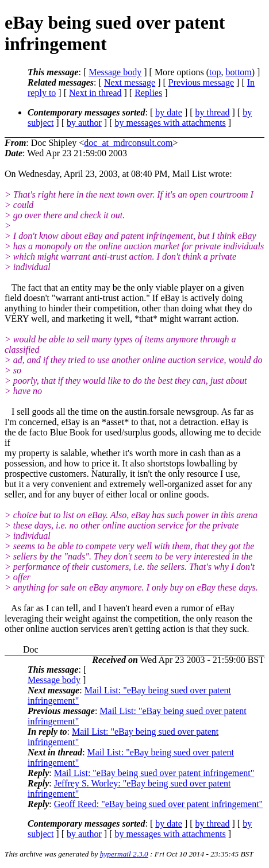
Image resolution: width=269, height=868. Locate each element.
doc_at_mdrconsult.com (128, 143)
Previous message (201, 82)
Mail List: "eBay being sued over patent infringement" (154, 773)
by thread (213, 112)
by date (169, 112)
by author (84, 123)
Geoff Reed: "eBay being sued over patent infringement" (158, 804)
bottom (238, 72)
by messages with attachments (170, 123)
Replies (148, 93)
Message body (115, 72)
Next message (130, 82)
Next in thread (95, 93)
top (215, 72)
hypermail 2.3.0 (124, 854)
